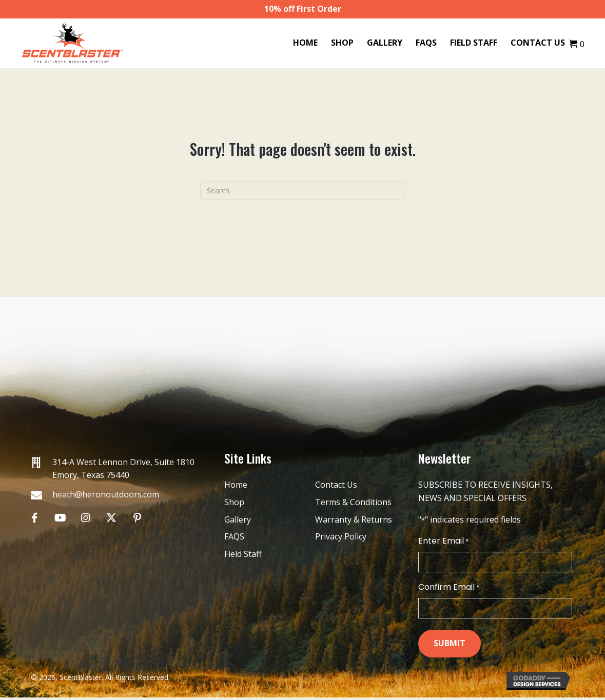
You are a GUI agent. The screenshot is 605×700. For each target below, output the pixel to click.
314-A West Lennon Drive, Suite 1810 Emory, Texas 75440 (123, 469)
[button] (35, 518)
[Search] (303, 191)
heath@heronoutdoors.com (106, 494)
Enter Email (443, 541)
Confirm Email (449, 589)
